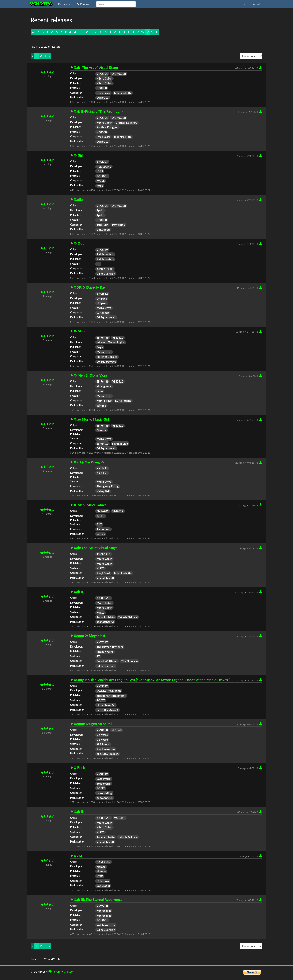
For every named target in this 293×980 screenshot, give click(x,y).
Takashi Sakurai (128, 617)
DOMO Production (109, 691)
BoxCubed (103, 229)
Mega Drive (104, 308)
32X (99, 524)
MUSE (101, 181)
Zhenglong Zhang (108, 486)
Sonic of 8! (103, 886)
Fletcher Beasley (107, 357)
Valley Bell (103, 491)
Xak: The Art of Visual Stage (96, 548)
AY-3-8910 (104, 554)
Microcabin (104, 911)
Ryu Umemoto (106, 749)
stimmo (101, 405)
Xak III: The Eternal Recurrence (98, 900)
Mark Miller (104, 401)
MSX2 (101, 568)
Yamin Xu (103, 443)
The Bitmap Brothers (110, 647)
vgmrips (41, 4)
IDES (100, 171)
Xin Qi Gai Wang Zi (89, 462)
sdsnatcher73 (105, 578)
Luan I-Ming (104, 793)
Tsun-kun (102, 225)
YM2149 (102, 250)
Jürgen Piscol (105, 269)
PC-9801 (102, 176)
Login (243, 4)
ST (98, 264)
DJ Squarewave (106, 317)
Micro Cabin (104, 78)
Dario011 (103, 98)
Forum (54, 972)
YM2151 (102, 74)
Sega (100, 347)
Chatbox (69, 972)
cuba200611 (105, 798)
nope (100, 186)
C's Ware (102, 735)
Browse (64, 4)
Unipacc (102, 298)
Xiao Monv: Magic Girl (91, 419)
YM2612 (102, 294)
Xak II (78, 592)
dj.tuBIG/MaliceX (108, 710)
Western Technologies (111, 342)
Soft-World (104, 779)
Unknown (103, 881)
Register (257, 4)
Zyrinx (101, 516)
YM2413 (120, 818)
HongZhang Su (106, 705)
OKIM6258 (119, 74)
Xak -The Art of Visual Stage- (97, 68)
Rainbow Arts (105, 254)
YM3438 (102, 730)
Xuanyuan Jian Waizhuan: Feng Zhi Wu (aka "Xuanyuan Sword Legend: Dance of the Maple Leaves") (152, 680)
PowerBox (118, 225)
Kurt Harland (123, 401)
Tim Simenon (129, 661)
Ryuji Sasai (103, 93)
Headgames (104, 386)
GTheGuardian (106, 273)
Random (83, 4)
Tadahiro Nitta (123, 93)
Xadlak (79, 199)
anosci (101, 534)
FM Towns (103, 744)
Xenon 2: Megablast (90, 636)
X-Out (79, 243)
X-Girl (79, 155)
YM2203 (102, 162)
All (34, 32)
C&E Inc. (102, 473)
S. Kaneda (103, 313)
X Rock (79, 768)
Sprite (100, 210)
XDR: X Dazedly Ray (90, 287)
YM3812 (102, 686)
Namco (101, 867)
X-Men (79, 331)
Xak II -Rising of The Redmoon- (98, 111)
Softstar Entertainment (111, 696)
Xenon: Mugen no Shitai (93, 724)
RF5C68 (116, 730)
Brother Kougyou (126, 123)
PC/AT (101, 700)
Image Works (105, 651)
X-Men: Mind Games (90, 505)
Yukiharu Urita (106, 925)
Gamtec (102, 430)
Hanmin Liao (120, 443)
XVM (78, 856)
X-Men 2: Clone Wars (91, 375)
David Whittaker (107, 661)
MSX (100, 876)
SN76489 (103, 337)
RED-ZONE (104, 166)
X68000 (102, 88)
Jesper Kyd (103, 529)
